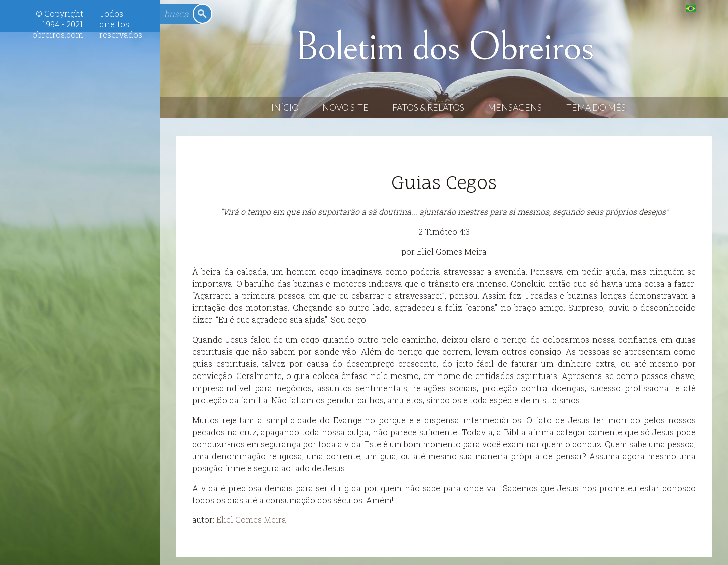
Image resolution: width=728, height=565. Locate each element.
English (711, 8)
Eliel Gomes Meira (251, 520)
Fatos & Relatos (428, 108)
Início (285, 108)
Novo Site (345, 108)
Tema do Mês (596, 108)
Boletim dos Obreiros (444, 47)
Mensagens (515, 108)
